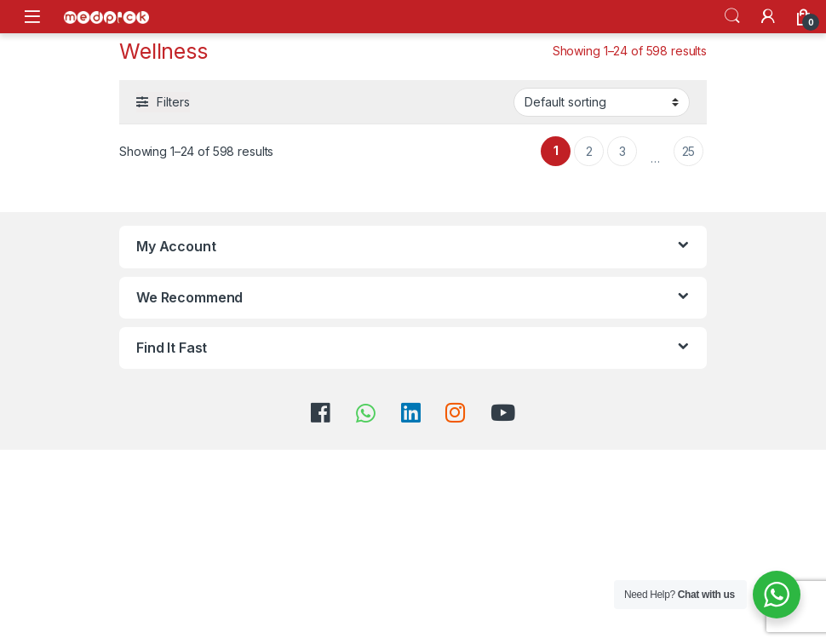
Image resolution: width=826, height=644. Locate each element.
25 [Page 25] (689, 151)
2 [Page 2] (589, 151)
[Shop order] (602, 102)
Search (732, 16)
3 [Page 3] (622, 151)
